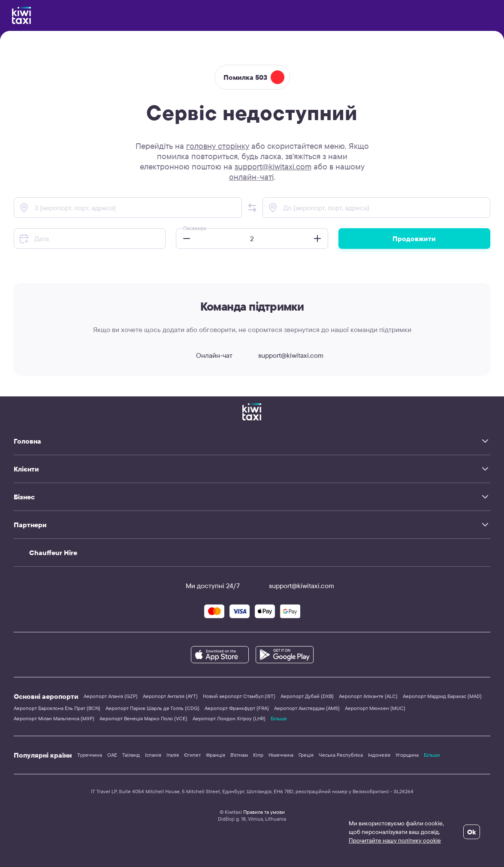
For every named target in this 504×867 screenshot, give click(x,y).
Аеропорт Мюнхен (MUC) (375, 708)
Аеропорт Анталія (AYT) (170, 696)
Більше (279, 718)
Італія (173, 755)
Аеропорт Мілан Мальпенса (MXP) (54, 718)
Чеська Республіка (341, 755)
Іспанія (153, 755)
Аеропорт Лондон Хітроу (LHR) (229, 718)
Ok (472, 832)
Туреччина (90, 755)
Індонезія (379, 755)
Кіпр (258, 755)
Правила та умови (264, 812)
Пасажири (195, 228)
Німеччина (281, 755)
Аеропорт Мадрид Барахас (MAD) (442, 696)
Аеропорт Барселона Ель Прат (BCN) (57, 708)
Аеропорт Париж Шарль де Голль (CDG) (152, 708)
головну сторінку (218, 146)
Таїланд (131, 755)
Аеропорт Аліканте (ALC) (368, 696)
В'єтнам (239, 755)
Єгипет (192, 755)
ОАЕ (112, 755)
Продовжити (414, 239)
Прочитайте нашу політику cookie (395, 840)
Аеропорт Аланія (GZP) (111, 696)
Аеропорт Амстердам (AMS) (307, 708)
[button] (252, 208)
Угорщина (407, 755)
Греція (306, 755)
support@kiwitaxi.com (273, 166)
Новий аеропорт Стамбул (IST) (239, 696)
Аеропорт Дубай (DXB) (307, 696)
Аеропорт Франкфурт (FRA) (237, 708)
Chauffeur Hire (53, 553)
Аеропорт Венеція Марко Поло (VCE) (143, 718)
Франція (216, 755)
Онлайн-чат (207, 355)
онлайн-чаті (251, 177)
